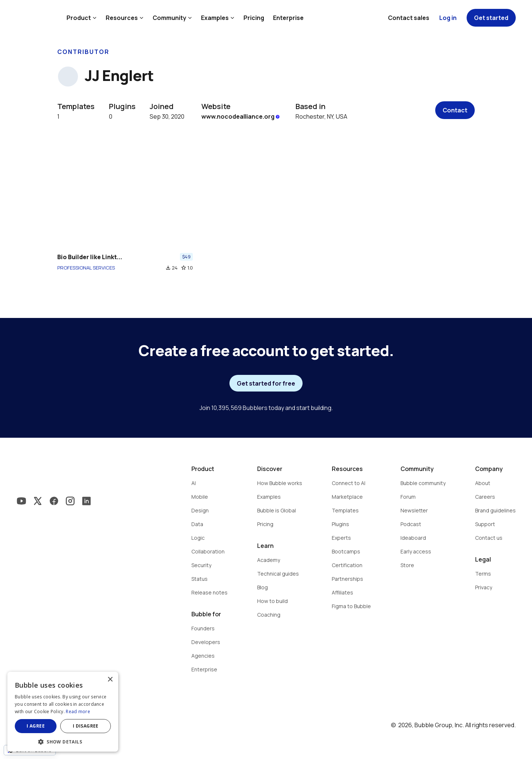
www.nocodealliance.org (241, 116)
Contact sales (409, 18)
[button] (63, 741)
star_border (184, 268)
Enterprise (288, 18)
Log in (448, 18)
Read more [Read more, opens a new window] (78, 711)
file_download (168, 268)
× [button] (110, 680)
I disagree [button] (86, 726)
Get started (491, 18)
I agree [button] (36, 726)
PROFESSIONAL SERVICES (86, 268)
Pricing (254, 18)
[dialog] (63, 712)
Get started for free (266, 383)
